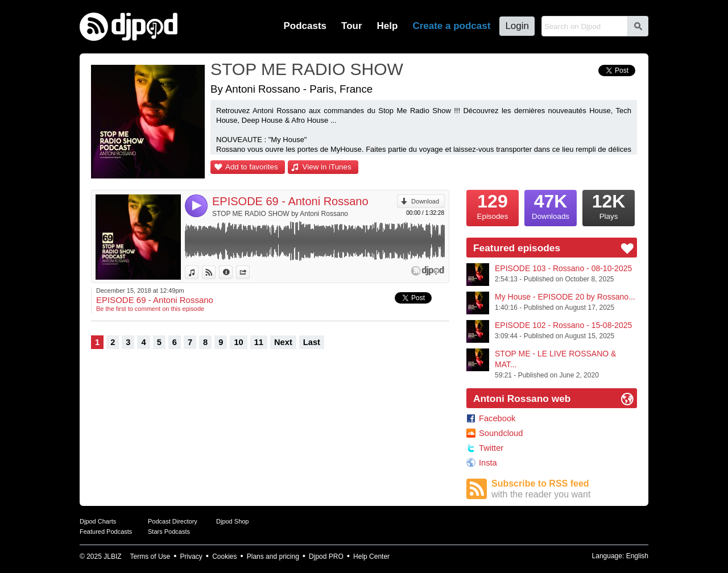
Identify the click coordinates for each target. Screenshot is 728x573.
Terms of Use (150, 557)
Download (425, 201)
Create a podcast (451, 26)
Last (312, 342)
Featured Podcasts (106, 532)
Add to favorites (252, 167)
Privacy (191, 557)
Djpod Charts (98, 521)
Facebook (497, 418)
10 (238, 342)
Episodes (493, 205)
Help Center (371, 557)
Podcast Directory (173, 521)
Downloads (551, 205)
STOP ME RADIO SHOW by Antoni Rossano (280, 214)
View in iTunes (327, 167)
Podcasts (305, 26)
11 (259, 342)
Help (388, 26)
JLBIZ (112, 557)
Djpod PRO (326, 557)
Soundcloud (501, 433)
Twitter (491, 448)
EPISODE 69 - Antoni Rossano (290, 201)
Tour (352, 26)
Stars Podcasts (169, 532)
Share (249, 272)
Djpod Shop (233, 521)
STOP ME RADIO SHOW (307, 69)
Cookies (224, 557)
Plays (609, 205)
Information (232, 272)
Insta (488, 463)
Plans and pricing (273, 557)
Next (283, 342)
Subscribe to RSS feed (564, 489)
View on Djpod (215, 272)
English (637, 556)
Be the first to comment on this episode (150, 309)
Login (517, 26)
